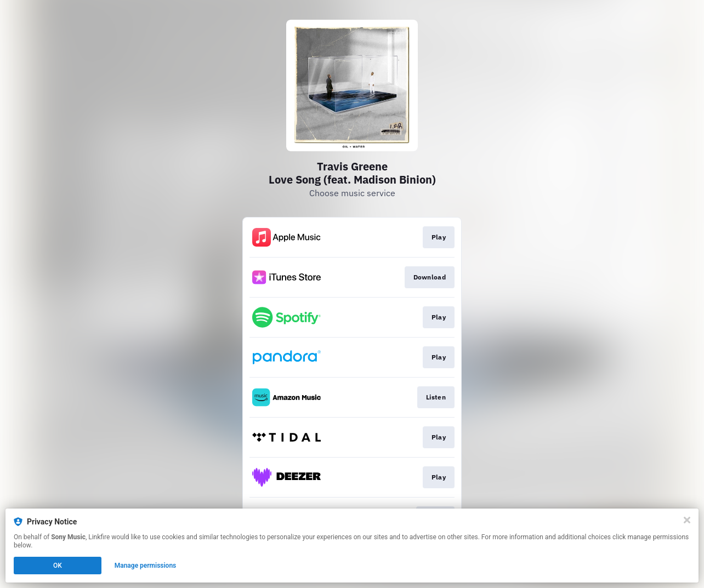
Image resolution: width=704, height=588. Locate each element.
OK (58, 566)
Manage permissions (146, 566)
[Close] (687, 520)
